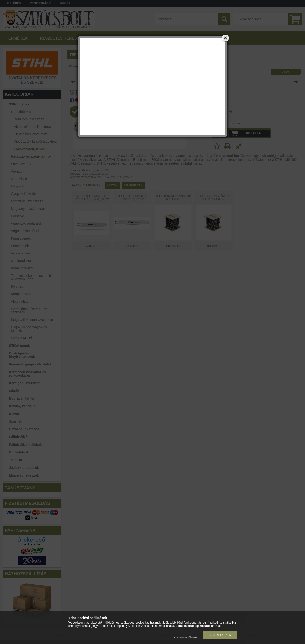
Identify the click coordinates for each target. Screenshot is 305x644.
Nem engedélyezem (186, 638)
